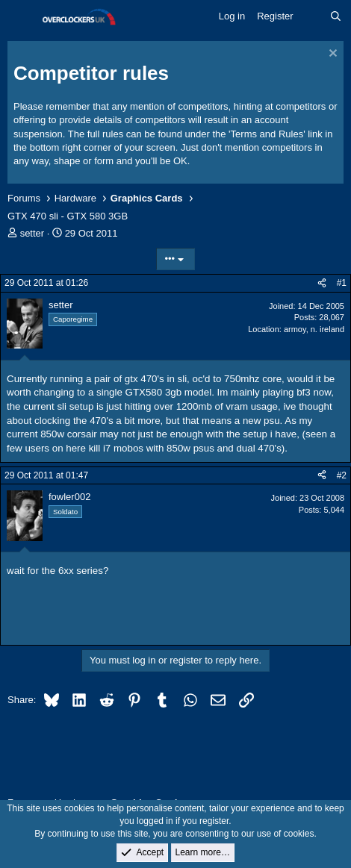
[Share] (322, 283)
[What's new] (312, 16)
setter (32, 233)
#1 (342, 283)
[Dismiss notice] (331, 55)
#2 (342, 475)
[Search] (336, 16)
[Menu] (21, 17)
